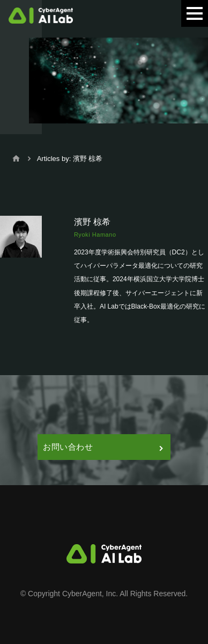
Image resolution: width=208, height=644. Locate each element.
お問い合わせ (103, 447)
